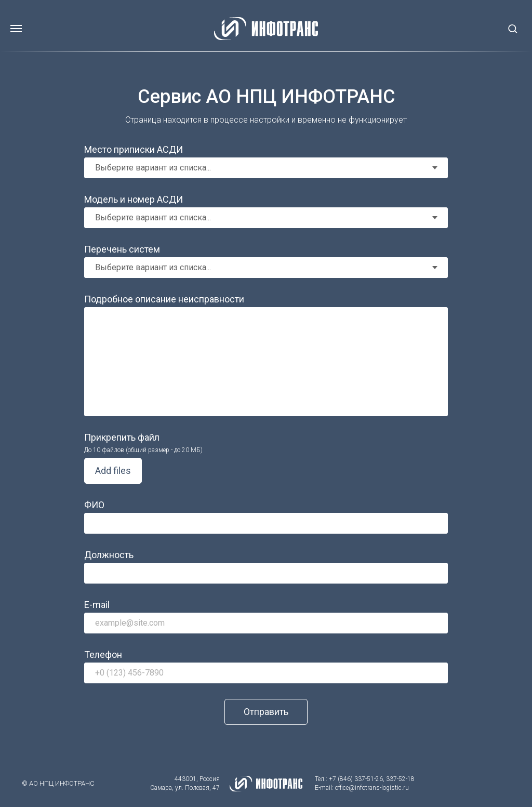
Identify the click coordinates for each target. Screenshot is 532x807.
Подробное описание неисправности (164, 299)
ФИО (94, 505)
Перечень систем (122, 249)
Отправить (266, 712)
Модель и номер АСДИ (134, 199)
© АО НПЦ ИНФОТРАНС (58, 783)
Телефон (103, 654)
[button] (513, 28)
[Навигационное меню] (16, 29)
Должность (109, 555)
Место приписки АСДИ (134, 149)
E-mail (97, 605)
